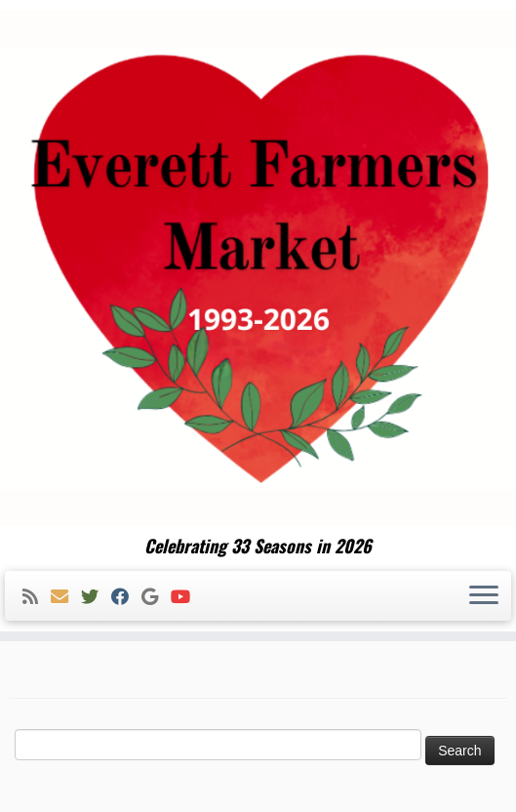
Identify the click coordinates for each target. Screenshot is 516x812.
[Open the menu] (484, 596)
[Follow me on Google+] (156, 597)
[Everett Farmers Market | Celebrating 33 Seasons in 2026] (258, 268)
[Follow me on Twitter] (96, 597)
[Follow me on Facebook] (126, 597)
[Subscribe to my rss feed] (37, 597)
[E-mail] (66, 597)
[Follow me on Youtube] (187, 597)
